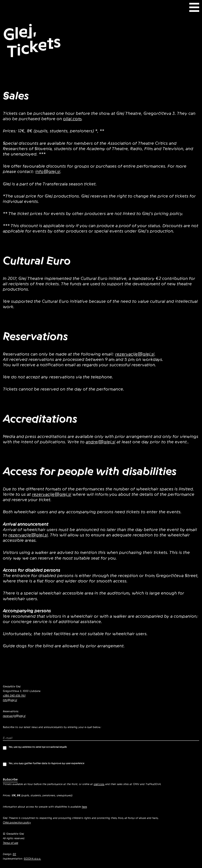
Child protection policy (17, 823)
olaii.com (99, 784)
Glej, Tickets (32, 41)
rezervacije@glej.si (135, 354)
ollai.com (72, 119)
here (84, 807)
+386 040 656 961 (14, 696)
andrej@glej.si (101, 442)
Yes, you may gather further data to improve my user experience (44, 764)
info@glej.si (48, 172)
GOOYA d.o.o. (32, 859)
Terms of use (10, 843)
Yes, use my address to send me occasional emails (35, 748)
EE (14, 854)
